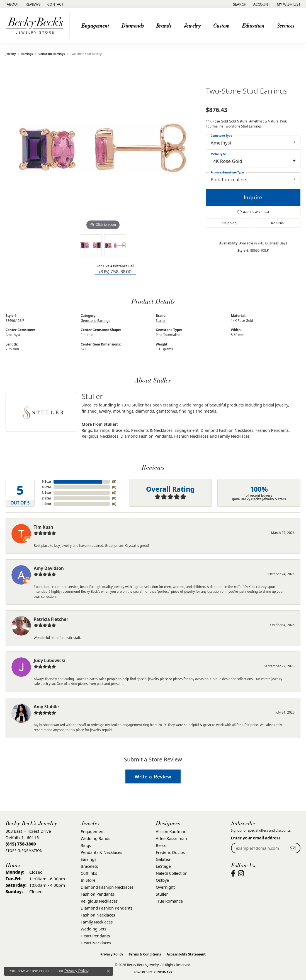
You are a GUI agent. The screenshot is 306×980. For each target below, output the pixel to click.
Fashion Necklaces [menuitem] (98, 915)
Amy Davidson (49, 568)
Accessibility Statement (186, 954)
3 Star (47, 493)
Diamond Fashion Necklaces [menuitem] (107, 887)
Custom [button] (221, 25)
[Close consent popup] (108, 971)
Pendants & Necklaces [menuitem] (102, 852)
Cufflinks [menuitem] (89, 873)
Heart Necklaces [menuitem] (96, 943)
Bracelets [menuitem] (89, 866)
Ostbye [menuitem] (162, 880)
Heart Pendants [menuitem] (95, 936)
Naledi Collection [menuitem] (172, 873)
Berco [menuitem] (161, 845)
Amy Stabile (46, 707)
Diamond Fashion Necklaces (227, 430)
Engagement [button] (95, 25)
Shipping (229, 223)
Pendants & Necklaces (152, 430)
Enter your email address (256, 838)
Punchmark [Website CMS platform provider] (163, 972)
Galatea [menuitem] (163, 859)
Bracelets (120, 430)
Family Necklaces (234, 436)
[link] (12, 4)
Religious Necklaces (100, 436)
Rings (87, 430)
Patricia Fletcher (51, 619)
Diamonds (133, 25)
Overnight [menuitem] (165, 887)
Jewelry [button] (192, 25)
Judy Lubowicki (50, 660)
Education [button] (253, 25)
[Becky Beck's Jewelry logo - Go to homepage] (36, 26)
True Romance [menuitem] (169, 901)
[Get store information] (24, 851)
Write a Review (153, 777)
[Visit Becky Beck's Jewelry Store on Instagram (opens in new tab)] (241, 873)
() (114, 482)
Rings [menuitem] (86, 845)
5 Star (47, 482)
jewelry (11, 54)
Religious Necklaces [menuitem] (99, 901)
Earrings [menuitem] (89, 859)
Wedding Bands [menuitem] (96, 838)
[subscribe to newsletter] (293, 848)
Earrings (27, 54)
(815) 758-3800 (116, 272)
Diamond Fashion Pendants (146, 436)
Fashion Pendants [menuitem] (98, 894)
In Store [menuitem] (88, 880)
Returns (278, 223)
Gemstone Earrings (52, 54)
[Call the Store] (21, 844)
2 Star (47, 498)
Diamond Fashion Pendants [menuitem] (107, 908)
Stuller (161, 320)
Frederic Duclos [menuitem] (170, 852)
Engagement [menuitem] (93, 831)
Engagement (186, 430)
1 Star (47, 504)
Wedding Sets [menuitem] (94, 929)
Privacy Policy (112, 954)
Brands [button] (164, 25)
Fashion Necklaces (191, 436)
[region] (103, 148)
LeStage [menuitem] (163, 866)
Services (286, 25)
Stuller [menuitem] (162, 894)
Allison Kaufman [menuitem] (171, 831)
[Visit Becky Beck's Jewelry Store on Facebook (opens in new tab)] (233, 873)
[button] (239, 4)
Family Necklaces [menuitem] (97, 922)
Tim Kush (43, 527)
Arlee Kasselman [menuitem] (171, 838)
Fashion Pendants (272, 430)
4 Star (47, 487)
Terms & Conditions (145, 954)
